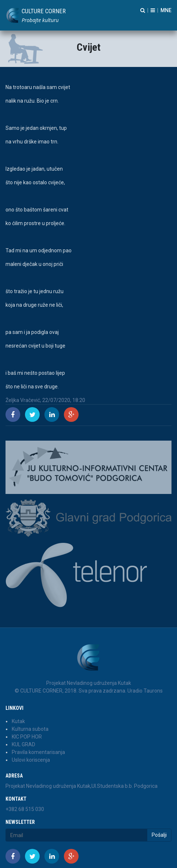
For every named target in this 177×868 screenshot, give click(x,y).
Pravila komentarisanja (38, 752)
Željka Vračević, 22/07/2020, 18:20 (45, 400)
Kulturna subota (30, 729)
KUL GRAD (24, 744)
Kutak (18, 721)
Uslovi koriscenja (31, 760)
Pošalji (159, 835)
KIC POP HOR (27, 737)
